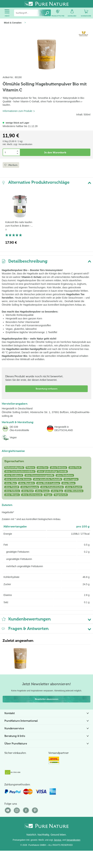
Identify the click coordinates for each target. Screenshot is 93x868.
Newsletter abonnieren (47, 699)
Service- (58, 840)
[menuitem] (7, 13)
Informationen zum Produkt (19, 111)
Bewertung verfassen (47, 389)
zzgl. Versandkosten (23, 144)
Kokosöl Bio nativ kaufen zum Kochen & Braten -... (19, 224)
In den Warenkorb (55, 152)
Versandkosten (73, 840)
